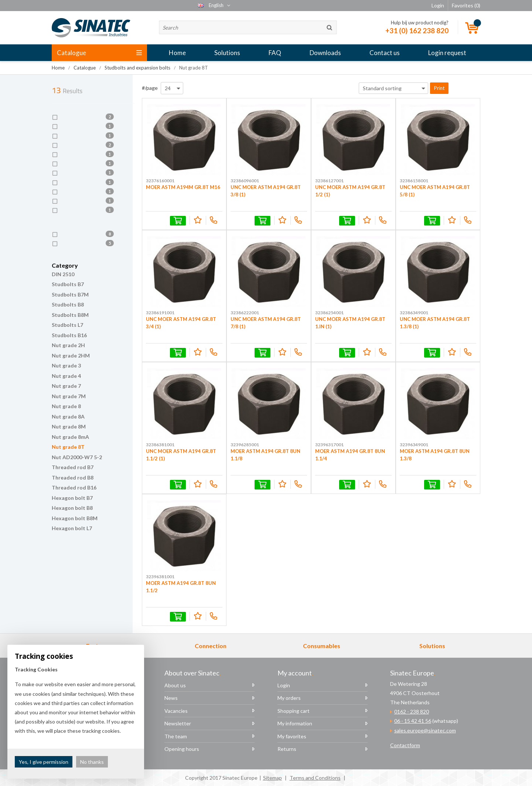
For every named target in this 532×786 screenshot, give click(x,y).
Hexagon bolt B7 (72, 498)
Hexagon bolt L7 (72, 528)
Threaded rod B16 (74, 487)
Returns (287, 749)
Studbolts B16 (69, 335)
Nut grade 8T (68, 447)
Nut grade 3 (66, 365)
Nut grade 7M (69, 396)
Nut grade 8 (66, 406)
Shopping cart (294, 711)
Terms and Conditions (315, 778)
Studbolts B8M (70, 315)
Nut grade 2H (68, 345)
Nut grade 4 (66, 376)
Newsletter (178, 723)
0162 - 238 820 (412, 712)
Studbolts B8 (68, 304)
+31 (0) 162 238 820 (417, 31)
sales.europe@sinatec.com (425, 730)
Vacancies (176, 711)
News (171, 698)
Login (284, 685)
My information (295, 723)
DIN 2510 (63, 274)
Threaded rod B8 (73, 477)
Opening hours (182, 749)
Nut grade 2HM (71, 355)
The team (176, 736)
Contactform (405, 745)
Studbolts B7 (68, 284)
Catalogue (99, 53)
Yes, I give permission (44, 762)
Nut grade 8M (69, 426)
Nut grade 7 (66, 386)
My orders (289, 698)
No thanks (92, 762)
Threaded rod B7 (73, 467)
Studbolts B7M (70, 294)
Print (439, 88)
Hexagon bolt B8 (72, 508)
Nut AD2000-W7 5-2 (77, 457)
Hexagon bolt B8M (75, 518)
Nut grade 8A (68, 416)
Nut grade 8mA (70, 437)
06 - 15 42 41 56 (413, 721)
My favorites (292, 736)
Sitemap (272, 778)
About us (175, 685)
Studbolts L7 (67, 325)
